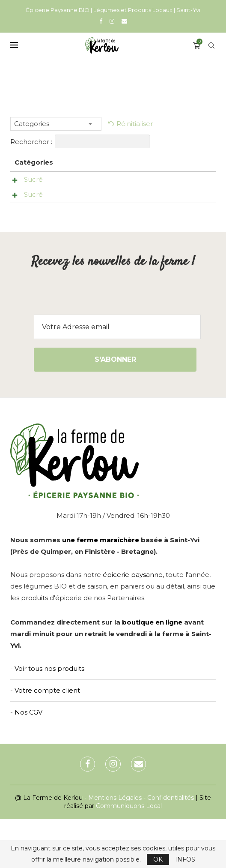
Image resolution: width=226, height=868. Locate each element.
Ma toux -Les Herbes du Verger (80, 235)
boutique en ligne (152, 671)
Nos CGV (28, 761)
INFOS (185, 859)
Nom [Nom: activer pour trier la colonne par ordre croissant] (70, 162)
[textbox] (56, 124)
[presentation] (113, 347)
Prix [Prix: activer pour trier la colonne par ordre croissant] (116, 162)
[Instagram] (112, 21)
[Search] (211, 45)
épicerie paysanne (133, 623)
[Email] (124, 21)
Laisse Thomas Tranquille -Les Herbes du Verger (80, 196)
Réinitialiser (135, 124)
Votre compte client (47, 739)
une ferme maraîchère (101, 589)
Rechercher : (80, 141)
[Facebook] (101, 21)
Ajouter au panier (200, 182)
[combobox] (56, 124)
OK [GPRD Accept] (158, 859)
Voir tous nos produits (49, 717)
